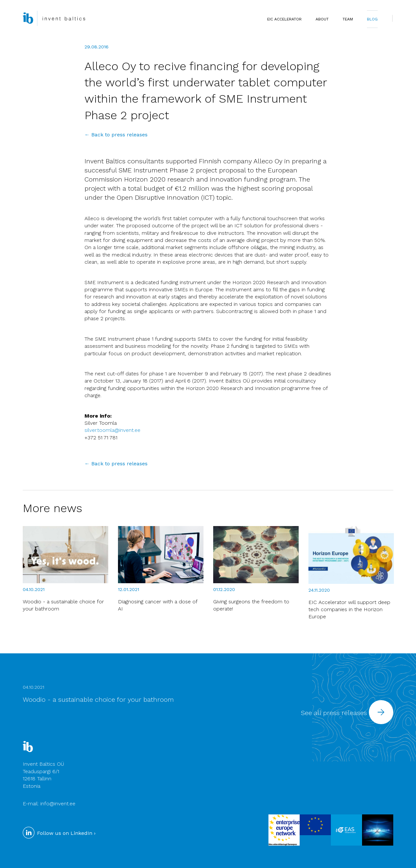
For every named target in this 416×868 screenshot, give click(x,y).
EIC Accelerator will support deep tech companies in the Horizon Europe (349, 610)
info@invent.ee (58, 804)
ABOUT (322, 19)
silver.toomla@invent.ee (112, 430)
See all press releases (347, 713)
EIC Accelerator (284, 19)
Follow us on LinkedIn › (59, 833)
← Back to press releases (116, 135)
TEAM (348, 19)
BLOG (372, 19)
